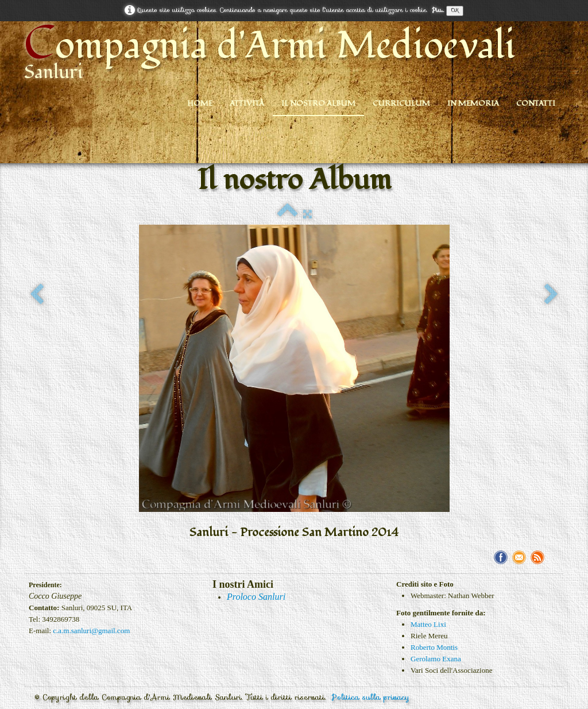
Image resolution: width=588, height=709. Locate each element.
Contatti (536, 103)
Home (200, 103)
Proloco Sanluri (256, 597)
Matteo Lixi (428, 624)
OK (455, 11)
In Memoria (473, 103)
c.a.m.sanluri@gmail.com (91, 631)
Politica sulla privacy (371, 697)
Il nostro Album (318, 103)
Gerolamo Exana (436, 659)
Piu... (438, 10)
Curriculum (401, 103)
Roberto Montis (434, 647)
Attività (247, 103)
